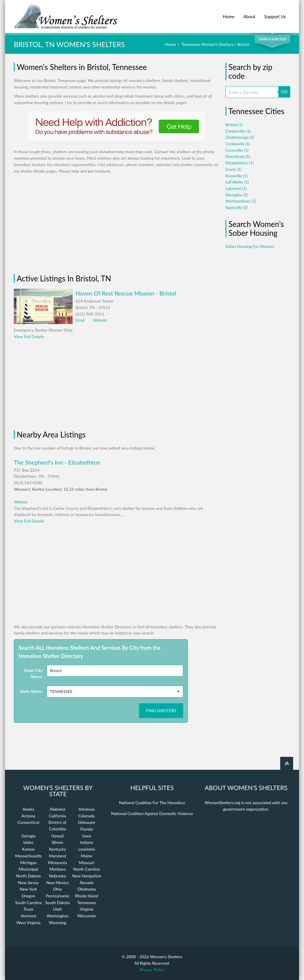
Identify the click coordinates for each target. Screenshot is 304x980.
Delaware (86, 822)
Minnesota (57, 863)
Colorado (86, 816)
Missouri (87, 863)
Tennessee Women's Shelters (207, 44)
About (249, 13)
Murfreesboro (241, 201)
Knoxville (237, 176)
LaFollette (237, 182)
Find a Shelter (273, 39)
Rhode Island (87, 896)
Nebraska (58, 876)
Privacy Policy (152, 970)
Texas (29, 909)
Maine (86, 856)
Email (80, 320)
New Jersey (28, 883)
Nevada (87, 883)
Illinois (57, 842)
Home (229, 13)
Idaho (28, 842)
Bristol (234, 125)
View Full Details (29, 337)
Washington (58, 916)
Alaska (29, 809)
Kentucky (58, 849)
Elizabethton (240, 163)
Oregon (28, 896)
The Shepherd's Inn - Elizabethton (57, 462)
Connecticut (28, 822)
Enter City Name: (34, 673)
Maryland (58, 856)
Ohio (57, 889)
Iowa (87, 836)
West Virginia (29, 923)
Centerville (238, 131)
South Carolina (28, 903)
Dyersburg (238, 156)
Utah (58, 909)
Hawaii (58, 836)
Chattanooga (240, 137)
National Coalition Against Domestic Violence (152, 813)
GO (284, 92)
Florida (86, 829)
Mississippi (28, 869)
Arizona (28, 816)
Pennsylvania (58, 896)
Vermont (28, 916)
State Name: (31, 691)
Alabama (57, 809)
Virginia (87, 909)
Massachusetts (28, 856)
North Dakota (29, 876)
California (57, 816)
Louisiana (87, 849)
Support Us (275, 13)
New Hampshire (86, 876)
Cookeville (238, 144)
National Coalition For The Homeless (152, 803)
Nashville (237, 207)
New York (28, 889)
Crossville (237, 150)
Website (100, 320)
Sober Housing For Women (250, 246)
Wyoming (57, 923)
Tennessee (87, 903)
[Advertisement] (64, 224)
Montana (57, 869)
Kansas (28, 849)
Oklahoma (87, 889)
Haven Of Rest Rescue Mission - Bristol (126, 293)
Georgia (28, 836)
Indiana (87, 842)
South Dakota (58, 903)
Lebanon (236, 188)
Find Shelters (161, 711)
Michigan (28, 863)
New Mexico (57, 883)
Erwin (233, 169)
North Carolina (86, 869)
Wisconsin (87, 916)
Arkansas (87, 809)
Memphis (237, 195)
